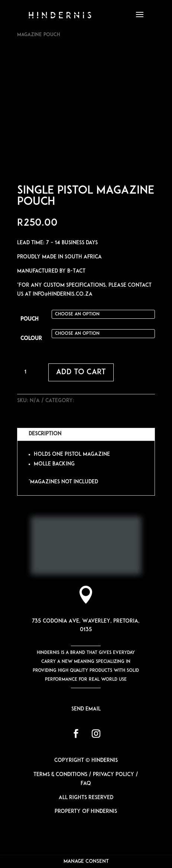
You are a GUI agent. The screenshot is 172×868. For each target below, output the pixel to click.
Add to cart (81, 372)
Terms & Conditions (60, 775)
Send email (86, 709)
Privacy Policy (113, 775)
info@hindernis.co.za (63, 294)
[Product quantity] (28, 372)
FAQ (86, 784)
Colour (31, 339)
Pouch (30, 319)
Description (45, 434)
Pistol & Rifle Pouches (106, 401)
